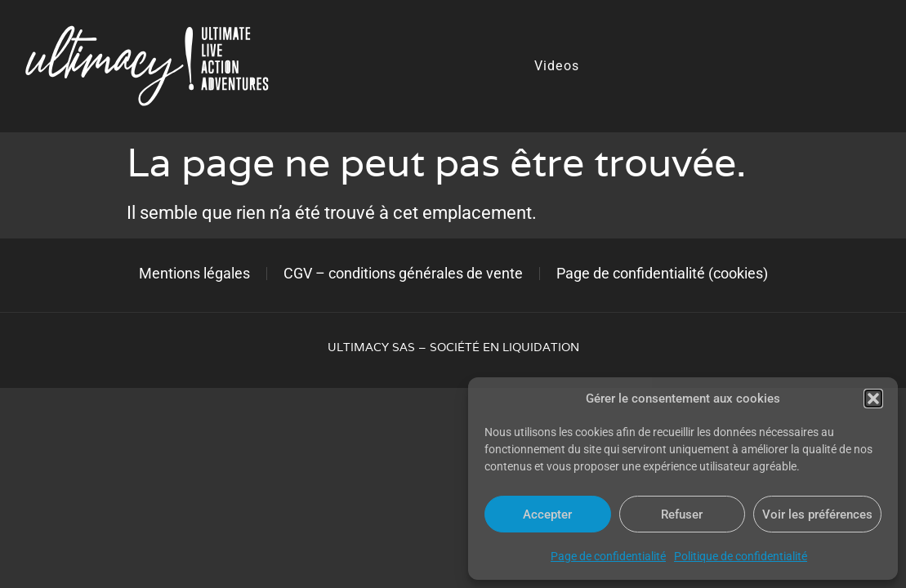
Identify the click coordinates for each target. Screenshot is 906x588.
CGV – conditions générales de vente (403, 273)
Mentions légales (194, 273)
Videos (557, 66)
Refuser (682, 514)
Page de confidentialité (608, 556)
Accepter (547, 514)
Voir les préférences (817, 514)
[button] (873, 399)
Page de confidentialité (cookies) (662, 273)
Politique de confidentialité (741, 556)
